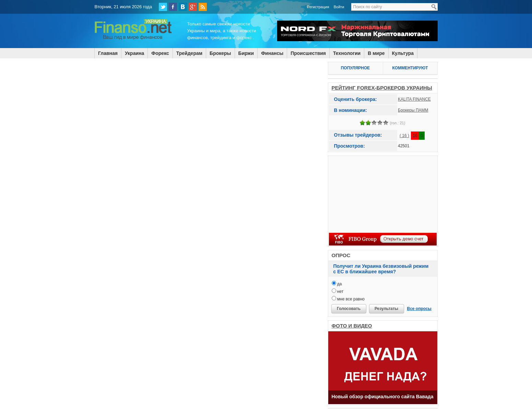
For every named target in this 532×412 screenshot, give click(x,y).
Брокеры (220, 53)
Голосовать (349, 309)
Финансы (272, 53)
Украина (134, 53)
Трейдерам (189, 53)
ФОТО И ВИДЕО (352, 326)
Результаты (386, 309)
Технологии (347, 53)
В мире (376, 53)
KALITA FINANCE (414, 99)
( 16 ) (404, 136)
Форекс (160, 53)
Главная (108, 53)
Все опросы (419, 309)
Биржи (246, 53)
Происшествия (308, 53)
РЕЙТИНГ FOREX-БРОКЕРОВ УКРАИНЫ (382, 88)
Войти (339, 7)
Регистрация (318, 7)
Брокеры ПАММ (413, 110)
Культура (403, 53)
